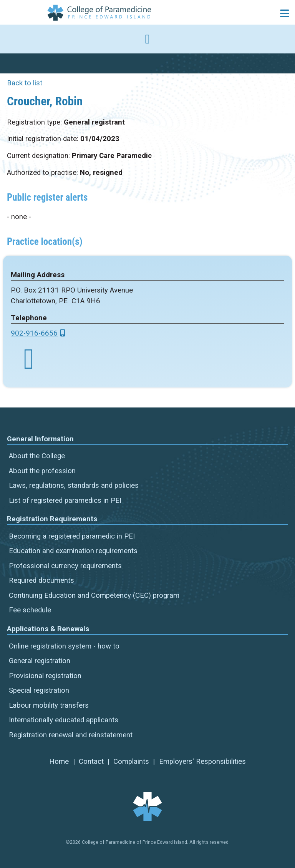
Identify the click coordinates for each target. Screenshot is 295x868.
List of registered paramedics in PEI (65, 501)
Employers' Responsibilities (202, 762)
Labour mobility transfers (49, 705)
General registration (40, 661)
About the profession (42, 471)
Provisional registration (45, 676)
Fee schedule (30, 610)
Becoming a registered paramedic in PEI (72, 536)
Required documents (41, 580)
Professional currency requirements (65, 566)
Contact (91, 762)
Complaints (131, 762)
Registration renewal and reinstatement (71, 735)
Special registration (39, 690)
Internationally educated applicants (64, 720)
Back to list (25, 83)
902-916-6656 (34, 333)
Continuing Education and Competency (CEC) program (94, 595)
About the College (37, 456)
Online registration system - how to (64, 646)
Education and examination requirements (73, 551)
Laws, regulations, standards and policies (74, 486)
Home (59, 762)
